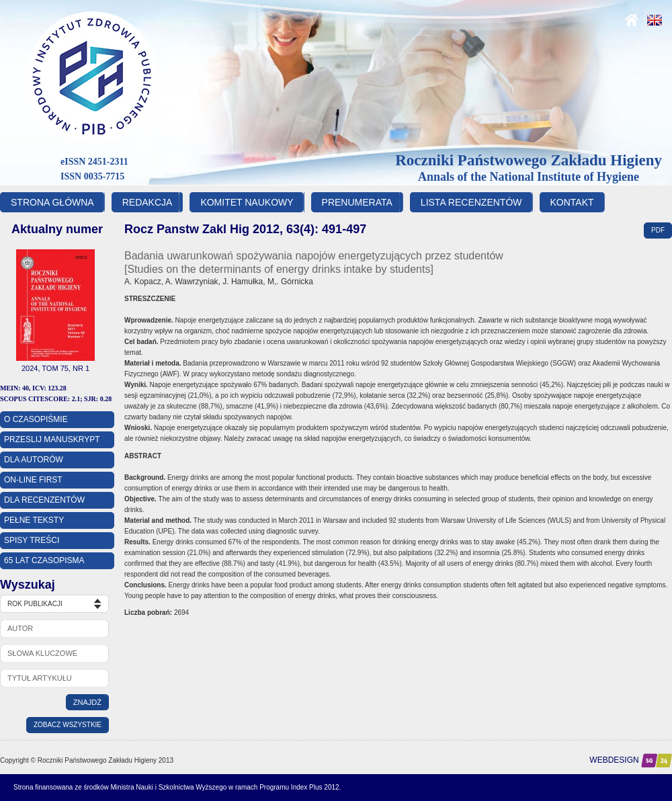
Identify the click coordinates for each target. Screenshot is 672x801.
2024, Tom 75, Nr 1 (55, 368)
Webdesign (631, 760)
